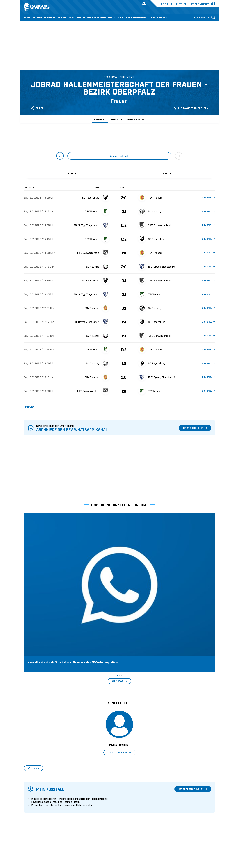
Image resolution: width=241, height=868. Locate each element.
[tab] (72, 173)
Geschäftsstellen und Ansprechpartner (44, 797)
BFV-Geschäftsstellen (84, 806)
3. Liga (125, 802)
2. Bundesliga (128, 797)
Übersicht (100, 119)
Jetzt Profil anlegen (193, 695)
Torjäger (116, 119)
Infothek (181, 4)
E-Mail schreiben (119, 658)
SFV (26, 846)
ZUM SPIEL (208, 197)
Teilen (37, 108)
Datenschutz (194, 846)
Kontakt (28, 816)
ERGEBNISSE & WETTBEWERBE (39, 17)
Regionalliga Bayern (132, 806)
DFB (33, 846)
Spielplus (167, 4)
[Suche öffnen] (205, 17)
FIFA (50, 846)
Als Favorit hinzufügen (191, 108)
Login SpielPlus (81, 816)
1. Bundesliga (128, 792)
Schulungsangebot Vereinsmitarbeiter (92, 802)
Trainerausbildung (82, 797)
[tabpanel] (119, 297)
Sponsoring (30, 802)
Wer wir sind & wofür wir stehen (41, 792)
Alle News (119, 587)
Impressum (210, 846)
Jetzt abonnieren (195, 428)
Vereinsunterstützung (35, 806)
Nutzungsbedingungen (173, 846)
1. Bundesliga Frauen (132, 811)
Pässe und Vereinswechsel (86, 792)
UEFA (42, 846)
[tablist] (119, 173)
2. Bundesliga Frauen (132, 816)
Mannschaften (136, 119)
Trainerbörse (79, 811)
